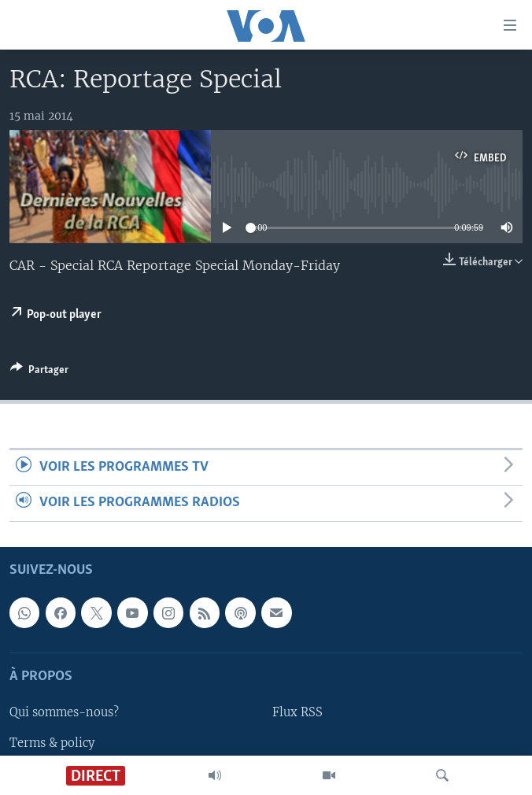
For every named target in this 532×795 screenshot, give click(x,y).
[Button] (39, 372)
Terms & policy (52, 742)
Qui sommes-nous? (64, 712)
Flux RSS (297, 712)
